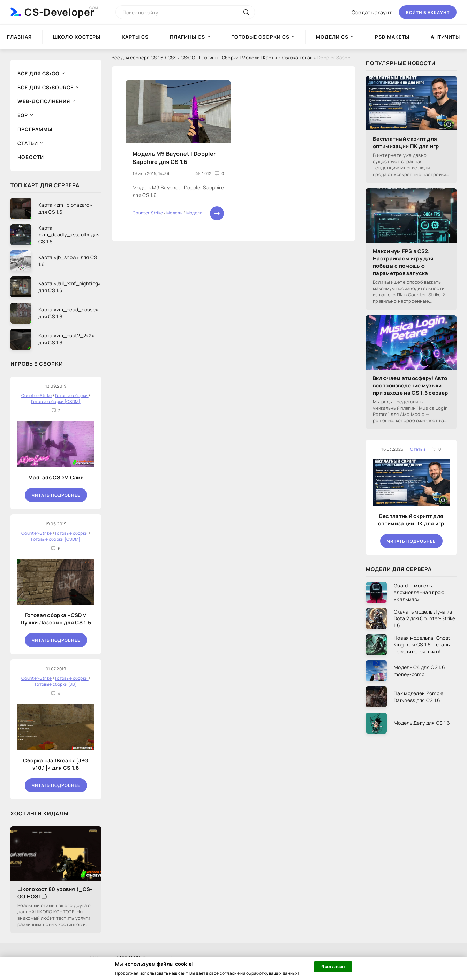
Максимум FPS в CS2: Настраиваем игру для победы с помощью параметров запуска (403, 262)
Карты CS (135, 37)
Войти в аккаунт (428, 12)
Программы (35, 129)
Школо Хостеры (77, 37)
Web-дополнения (44, 101)
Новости (31, 157)
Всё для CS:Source (46, 87)
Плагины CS (187, 37)
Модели (175, 213)
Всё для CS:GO (39, 73)
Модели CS (332, 37)
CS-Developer (59, 12)
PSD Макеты (392, 37)
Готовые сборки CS (260, 37)
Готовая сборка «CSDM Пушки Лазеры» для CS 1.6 (56, 619)
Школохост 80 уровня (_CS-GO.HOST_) (55, 893)
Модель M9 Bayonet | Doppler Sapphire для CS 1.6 (174, 158)
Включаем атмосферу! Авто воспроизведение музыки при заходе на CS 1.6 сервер (410, 385)
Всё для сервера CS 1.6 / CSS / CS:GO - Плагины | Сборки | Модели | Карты (194, 58)
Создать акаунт (372, 12)
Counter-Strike (148, 213)
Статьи (28, 143)
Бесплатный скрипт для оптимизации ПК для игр (406, 143)
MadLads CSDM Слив (56, 477)
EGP (23, 115)
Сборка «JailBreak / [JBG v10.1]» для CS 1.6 (56, 764)
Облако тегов (297, 58)
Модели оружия (202, 213)
